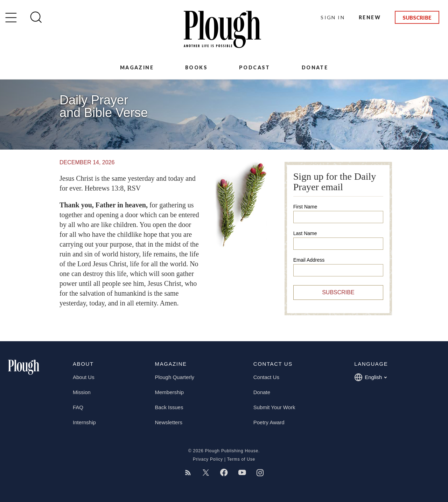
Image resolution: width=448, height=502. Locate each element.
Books (196, 67)
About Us (84, 377)
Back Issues (169, 407)
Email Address (309, 260)
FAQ (78, 407)
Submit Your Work (274, 407)
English (370, 377)
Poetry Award (269, 422)
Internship (84, 422)
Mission (82, 392)
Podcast (255, 67)
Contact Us (266, 377)
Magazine (137, 67)
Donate (315, 67)
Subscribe (417, 18)
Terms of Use (241, 459)
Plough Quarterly (175, 377)
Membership (170, 392)
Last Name (305, 233)
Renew (370, 17)
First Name (305, 207)
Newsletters (169, 422)
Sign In (333, 17)
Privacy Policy (208, 459)
